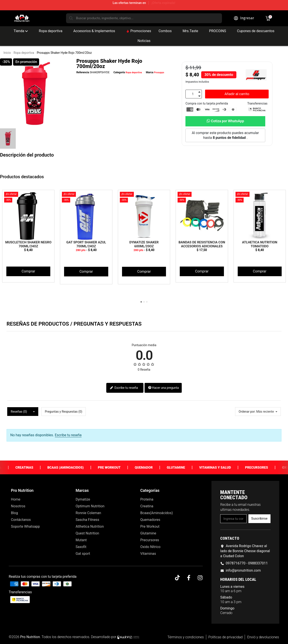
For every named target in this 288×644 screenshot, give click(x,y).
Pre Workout (119, 468)
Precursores (266, 468)
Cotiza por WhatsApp (225, 121)
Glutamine (185, 468)
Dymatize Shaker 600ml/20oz (144, 244)
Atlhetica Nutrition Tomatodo (260, 244)
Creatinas (34, 468)
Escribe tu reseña (124, 388)
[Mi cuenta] (244, 18)
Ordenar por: (247, 412)
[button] (237, 94)
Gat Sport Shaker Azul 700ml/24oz (86, 244)
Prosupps (159, 72)
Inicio (7, 53)
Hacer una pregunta (163, 388)
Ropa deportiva (24, 53)
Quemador (153, 468)
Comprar (28, 271)
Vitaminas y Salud (224, 468)
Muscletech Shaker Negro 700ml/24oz (28, 244)
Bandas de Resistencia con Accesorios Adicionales (202, 244)
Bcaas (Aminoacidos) (75, 468)
